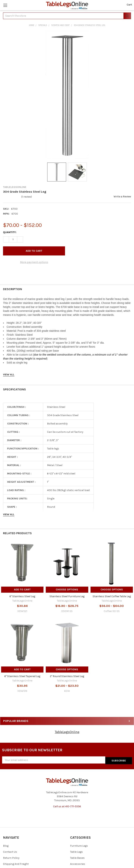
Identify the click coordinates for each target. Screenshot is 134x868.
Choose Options (67, 590)
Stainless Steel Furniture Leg (67, 596)
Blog (6, 845)
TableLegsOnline (67, 732)
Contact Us (10, 851)
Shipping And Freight (16, 863)
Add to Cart (22, 590)
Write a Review (122, 197)
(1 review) (27, 197)
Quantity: (10, 232)
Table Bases (77, 857)
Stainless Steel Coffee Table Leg (112, 596)
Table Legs (76, 851)
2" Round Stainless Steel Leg (67, 676)
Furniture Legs (79, 845)
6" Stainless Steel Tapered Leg (22, 676)
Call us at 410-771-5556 (67, 806)
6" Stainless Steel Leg (22, 596)
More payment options (34, 262)
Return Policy (11, 857)
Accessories (78, 863)
